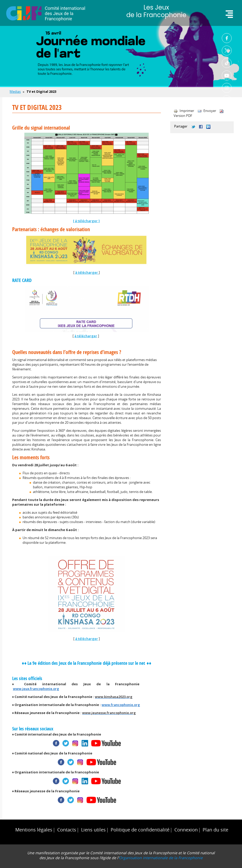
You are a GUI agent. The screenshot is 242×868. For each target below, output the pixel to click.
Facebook (227, 38)
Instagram (227, 88)
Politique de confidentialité (140, 830)
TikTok (227, 63)
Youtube (227, 75)
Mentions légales (34, 830)
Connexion (186, 830)
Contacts (67, 830)
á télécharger (86, 221)
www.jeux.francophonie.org (36, 689)
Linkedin (227, 100)
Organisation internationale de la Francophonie (161, 858)
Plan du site (215, 830)
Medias (15, 91)
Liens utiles (93, 830)
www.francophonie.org (121, 705)
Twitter (227, 51)
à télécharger (87, 272)
